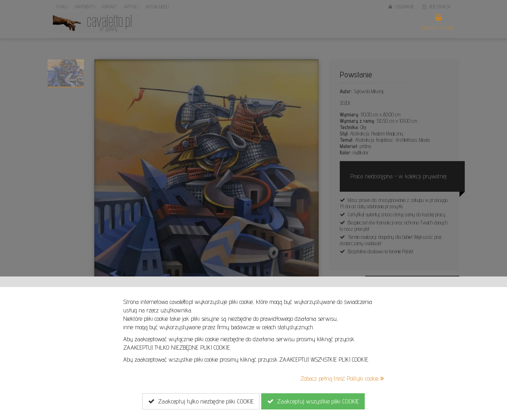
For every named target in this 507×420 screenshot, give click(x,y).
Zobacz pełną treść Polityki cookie (342, 378)
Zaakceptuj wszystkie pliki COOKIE (313, 401)
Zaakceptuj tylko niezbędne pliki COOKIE (201, 401)
